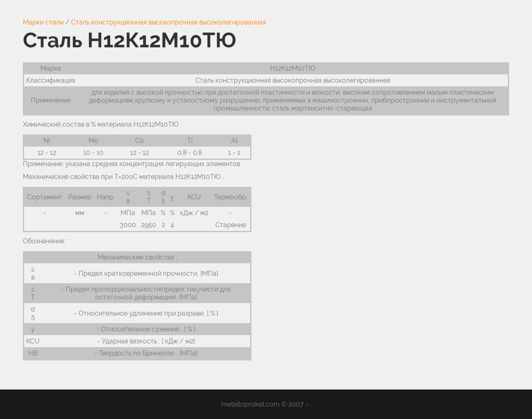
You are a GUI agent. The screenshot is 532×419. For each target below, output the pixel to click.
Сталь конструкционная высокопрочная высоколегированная (169, 22)
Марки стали (43, 22)
